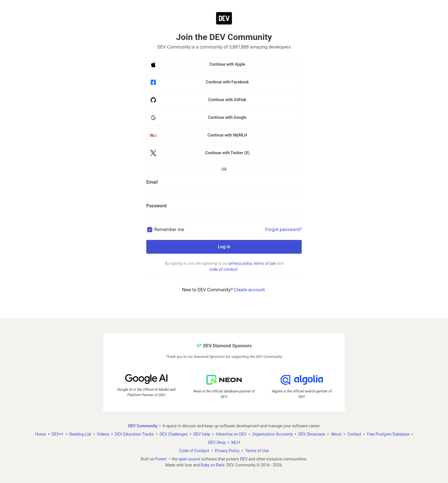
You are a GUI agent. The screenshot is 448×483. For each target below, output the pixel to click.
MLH (236, 442)
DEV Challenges (174, 434)
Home (41, 434)
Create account (249, 290)
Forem (161, 459)
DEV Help (202, 434)
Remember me (169, 230)
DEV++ (58, 434)
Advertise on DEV (231, 434)
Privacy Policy (227, 451)
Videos (103, 434)
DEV (244, 459)
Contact (354, 434)
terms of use (265, 263)
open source (189, 459)
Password (156, 206)
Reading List (80, 434)
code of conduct (223, 269)
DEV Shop (217, 442)
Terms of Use (257, 451)
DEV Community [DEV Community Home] (143, 426)
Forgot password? (283, 230)
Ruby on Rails (213, 465)
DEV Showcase (312, 434)
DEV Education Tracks (134, 434)
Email (152, 182)
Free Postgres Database (388, 434)
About (336, 434)
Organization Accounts (273, 434)
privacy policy (241, 263)
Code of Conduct (194, 451)
